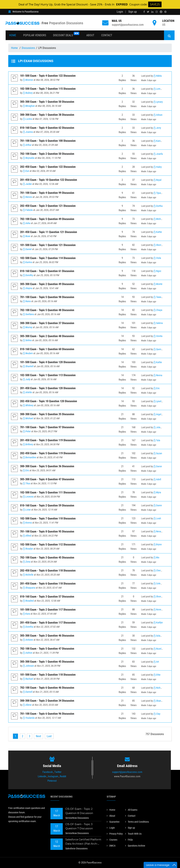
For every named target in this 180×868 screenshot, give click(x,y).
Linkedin (42, 776)
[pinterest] (165, 12)
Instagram (53, 776)
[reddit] (161, 12)
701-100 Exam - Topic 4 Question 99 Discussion (47, 193)
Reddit (63, 776)
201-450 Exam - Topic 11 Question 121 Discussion (49, 232)
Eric (157, 388)
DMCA (111, 846)
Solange (159, 636)
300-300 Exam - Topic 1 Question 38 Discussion (47, 115)
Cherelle (159, 571)
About (90, 35)
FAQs (129, 840)
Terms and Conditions (137, 822)
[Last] (49, 736)
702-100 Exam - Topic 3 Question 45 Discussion (47, 558)
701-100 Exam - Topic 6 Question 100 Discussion (48, 141)
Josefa (158, 154)
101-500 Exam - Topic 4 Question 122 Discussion (48, 76)
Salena (158, 323)
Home (13, 35)
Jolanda (159, 427)
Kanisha (159, 141)
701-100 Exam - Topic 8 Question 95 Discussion (47, 532)
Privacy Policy (115, 834)
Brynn (158, 545)
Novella (158, 610)
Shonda (158, 597)
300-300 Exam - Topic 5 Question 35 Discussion (47, 414)
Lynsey (158, 102)
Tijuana (158, 193)
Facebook (48, 772)
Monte (158, 284)
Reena (158, 375)
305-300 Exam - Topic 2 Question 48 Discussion (47, 336)
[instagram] (157, 12)
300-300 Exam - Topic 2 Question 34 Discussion (47, 701)
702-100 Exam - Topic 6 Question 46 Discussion (47, 688)
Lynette (158, 401)
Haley (158, 167)
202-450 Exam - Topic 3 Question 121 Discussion (48, 206)
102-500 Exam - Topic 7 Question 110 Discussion (48, 518)
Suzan (158, 453)
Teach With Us (133, 834)
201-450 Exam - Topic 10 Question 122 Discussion (49, 180)
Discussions (28, 48)
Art (156, 662)
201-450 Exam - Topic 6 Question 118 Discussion (48, 584)
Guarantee (113, 822)
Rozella (158, 649)
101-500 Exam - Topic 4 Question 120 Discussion (48, 362)
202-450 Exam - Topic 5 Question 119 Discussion (48, 453)
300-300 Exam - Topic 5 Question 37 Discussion (47, 323)
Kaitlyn (158, 623)
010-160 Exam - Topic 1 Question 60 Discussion (47, 349)
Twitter (58, 772)
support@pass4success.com (128, 25)
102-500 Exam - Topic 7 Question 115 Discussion (48, 89)
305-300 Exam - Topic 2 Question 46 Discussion (47, 636)
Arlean (158, 115)
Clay (157, 714)
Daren (158, 505)
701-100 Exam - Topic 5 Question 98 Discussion (47, 297)
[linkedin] (152, 12)
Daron (158, 466)
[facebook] (144, 12)
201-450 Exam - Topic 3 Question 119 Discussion (48, 440)
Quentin (159, 349)
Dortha (158, 206)
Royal (157, 180)
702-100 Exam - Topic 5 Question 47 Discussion (47, 649)
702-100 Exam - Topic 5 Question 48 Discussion (47, 310)
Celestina (159, 584)
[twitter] (148, 12)
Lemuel (158, 89)
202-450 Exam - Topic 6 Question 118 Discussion (48, 571)
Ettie (157, 675)
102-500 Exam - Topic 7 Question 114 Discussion (48, 258)
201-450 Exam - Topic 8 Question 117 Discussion (48, 623)
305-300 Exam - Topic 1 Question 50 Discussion (47, 102)
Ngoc (157, 271)
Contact (107, 35)
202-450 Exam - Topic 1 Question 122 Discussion (48, 167)
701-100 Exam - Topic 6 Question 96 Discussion (47, 714)
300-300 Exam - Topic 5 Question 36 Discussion (47, 466)
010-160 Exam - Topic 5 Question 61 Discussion (47, 271)
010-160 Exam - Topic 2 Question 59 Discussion (47, 505)
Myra (157, 492)
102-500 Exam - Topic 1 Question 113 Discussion (48, 375)
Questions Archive (135, 846)
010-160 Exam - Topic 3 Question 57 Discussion (47, 597)
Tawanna (159, 297)
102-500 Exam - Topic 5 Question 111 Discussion (48, 492)
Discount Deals (66, 34)
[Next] (38, 736)
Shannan (159, 701)
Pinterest (52, 781)
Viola (157, 258)
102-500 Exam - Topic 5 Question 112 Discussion (48, 545)
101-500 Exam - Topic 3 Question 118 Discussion (48, 675)
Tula (157, 440)
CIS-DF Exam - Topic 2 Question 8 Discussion (79, 811)
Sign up (133, 12)
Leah (157, 518)
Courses (112, 840)
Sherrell (158, 245)
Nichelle (159, 688)
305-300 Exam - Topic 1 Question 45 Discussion (47, 662)
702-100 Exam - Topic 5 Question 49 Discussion (47, 219)
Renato (158, 532)
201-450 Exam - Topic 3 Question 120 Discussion (48, 388)
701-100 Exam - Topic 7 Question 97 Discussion (47, 427)
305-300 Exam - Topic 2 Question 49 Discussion (47, 284)
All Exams (131, 810)
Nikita (158, 76)
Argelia (158, 414)
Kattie (158, 232)
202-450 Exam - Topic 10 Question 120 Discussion (49, 401)
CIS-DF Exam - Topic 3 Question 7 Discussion (79, 826)
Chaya (158, 310)
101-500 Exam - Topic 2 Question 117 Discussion (48, 610)
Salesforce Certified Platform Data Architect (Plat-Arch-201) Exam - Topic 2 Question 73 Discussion (83, 842)
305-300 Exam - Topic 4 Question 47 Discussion (47, 479)
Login (120, 12)
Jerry (157, 128)
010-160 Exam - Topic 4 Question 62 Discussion (47, 128)
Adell (157, 479)
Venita (158, 336)
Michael (159, 219)
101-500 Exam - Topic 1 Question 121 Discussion (48, 245)
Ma (156, 558)
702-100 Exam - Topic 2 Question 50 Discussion (47, 154)
